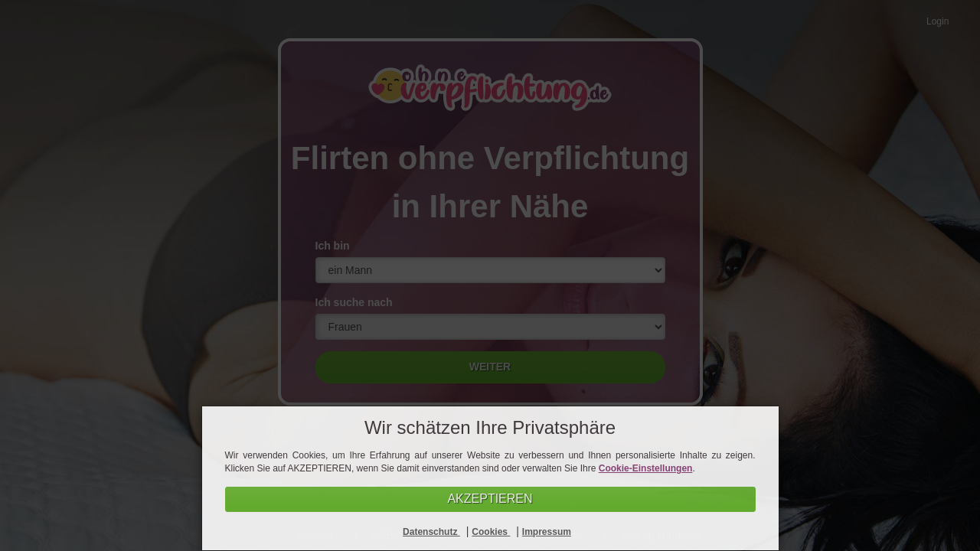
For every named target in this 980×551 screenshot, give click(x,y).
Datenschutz (431, 532)
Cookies (491, 532)
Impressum (547, 532)
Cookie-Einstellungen (646, 468)
